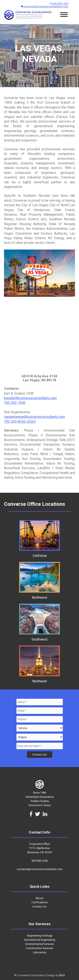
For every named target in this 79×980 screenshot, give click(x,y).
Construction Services (39, 948)
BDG (62, 975)
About (39, 898)
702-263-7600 (15, 403)
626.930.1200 (59, 4)
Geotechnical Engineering (40, 940)
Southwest (39, 637)
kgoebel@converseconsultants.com (30, 398)
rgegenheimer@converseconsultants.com (35, 417)
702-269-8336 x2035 (20, 422)
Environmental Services (40, 944)
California (39, 554)
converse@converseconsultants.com (45, 7)
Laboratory (40, 952)
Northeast (39, 679)
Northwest (39, 596)
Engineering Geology (40, 936)
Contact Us (39, 907)
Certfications (39, 902)
